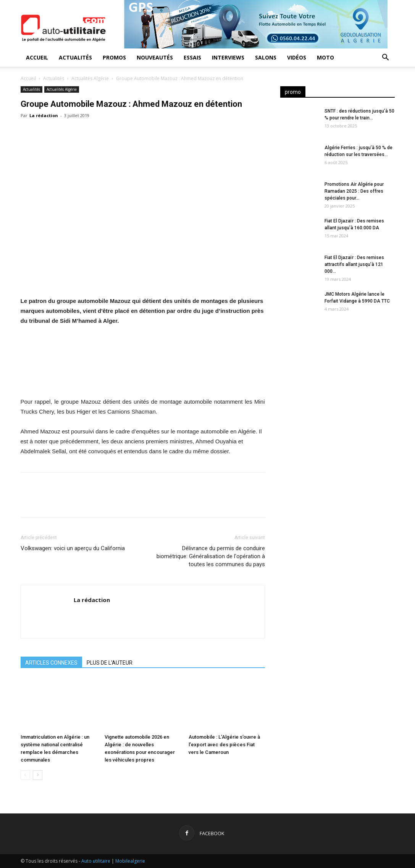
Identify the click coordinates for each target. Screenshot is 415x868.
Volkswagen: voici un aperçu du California (73, 548)
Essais (192, 57)
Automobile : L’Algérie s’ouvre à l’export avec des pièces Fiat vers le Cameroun (224, 745)
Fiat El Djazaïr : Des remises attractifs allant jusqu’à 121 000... (354, 264)
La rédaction (44, 115)
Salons (266, 57)
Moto (325, 57)
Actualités (75, 57)
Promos (114, 57)
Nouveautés (155, 57)
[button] (386, 58)
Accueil (37, 57)
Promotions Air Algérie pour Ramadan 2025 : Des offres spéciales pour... (354, 191)
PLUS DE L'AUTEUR (110, 663)
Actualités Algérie (90, 78)
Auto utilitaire (96, 861)
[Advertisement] (337, 383)
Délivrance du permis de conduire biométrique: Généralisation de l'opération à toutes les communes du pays (211, 556)
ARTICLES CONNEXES (51, 663)
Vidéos (297, 57)
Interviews (228, 57)
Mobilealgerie (130, 861)
